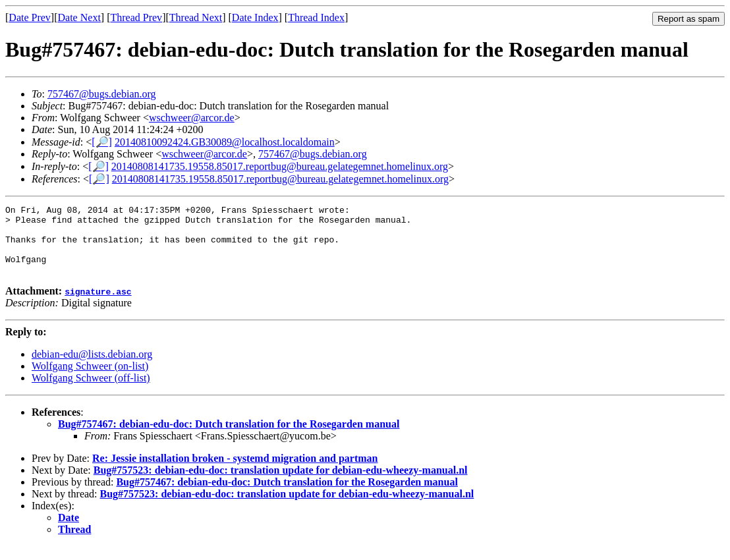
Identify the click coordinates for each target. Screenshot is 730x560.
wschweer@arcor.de (192, 118)
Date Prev (30, 17)
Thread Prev (136, 17)
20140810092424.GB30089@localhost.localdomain (225, 142)
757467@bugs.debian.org (102, 94)
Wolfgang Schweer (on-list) (90, 380)
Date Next (79, 17)
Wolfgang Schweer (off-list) (91, 392)
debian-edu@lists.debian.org (92, 368)
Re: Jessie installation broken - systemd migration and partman (235, 472)
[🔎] (102, 142)
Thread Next (196, 17)
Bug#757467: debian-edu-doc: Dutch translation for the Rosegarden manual (229, 438)
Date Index (255, 17)
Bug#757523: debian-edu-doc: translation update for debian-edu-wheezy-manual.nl (281, 484)
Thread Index (316, 17)
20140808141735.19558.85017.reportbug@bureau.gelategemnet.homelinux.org (280, 166)
